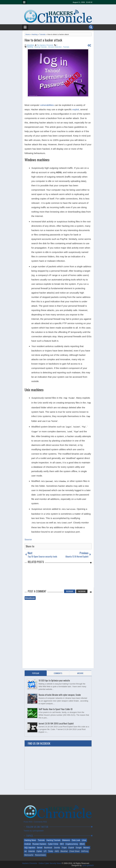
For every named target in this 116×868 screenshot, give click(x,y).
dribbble (62, 2)
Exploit (71, 848)
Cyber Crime (53, 844)
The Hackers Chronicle (45, 45)
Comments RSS (40, 822)
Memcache (29, 855)
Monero (86, 848)
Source (28, 539)
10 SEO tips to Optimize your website (54, 680)
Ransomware (40, 855)
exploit (76, 109)
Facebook (82, 591)
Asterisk (32, 851)
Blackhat (64, 851)
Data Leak (76, 840)
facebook (46, 2)
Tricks (51, 851)
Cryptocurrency (72, 844)
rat (26, 851)
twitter (42, 2)
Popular (36, 673)
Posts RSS (28, 822)
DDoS (82, 844)
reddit (70, 2)
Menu (24, 2)
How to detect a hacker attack (43, 40)
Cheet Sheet (74, 851)
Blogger (70, 591)
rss (54, 2)
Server (40, 848)
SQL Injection (30, 848)
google (50, 2)
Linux (84, 840)
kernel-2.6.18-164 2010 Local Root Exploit (56, 723)
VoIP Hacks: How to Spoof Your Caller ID (56, 709)
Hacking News (30, 840)
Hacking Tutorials (53, 840)
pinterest (66, 2)
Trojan (64, 848)
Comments (58, 673)
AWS (57, 851)
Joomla (57, 848)
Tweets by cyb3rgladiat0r (34, 831)
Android (28, 844)
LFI (45, 851)
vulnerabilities (47, 105)
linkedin (58, 2)
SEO (62, 844)
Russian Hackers (39, 844)
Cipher (39, 851)
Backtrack (48, 848)
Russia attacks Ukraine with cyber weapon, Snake (60, 695)
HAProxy (85, 851)
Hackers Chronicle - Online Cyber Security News (42, 863)
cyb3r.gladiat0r (88, 865)
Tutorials (41, 840)
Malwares (66, 840)
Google (79, 848)
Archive (80, 673)
